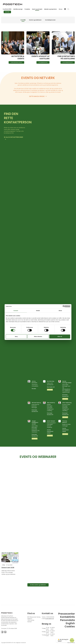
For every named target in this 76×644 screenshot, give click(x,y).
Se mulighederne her (43, 62)
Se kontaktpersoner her (68, 62)
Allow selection (38, 336)
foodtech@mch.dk (50, 619)
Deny (16, 336)
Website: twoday (71, 643)
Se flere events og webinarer (38, 585)
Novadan (34, 389)
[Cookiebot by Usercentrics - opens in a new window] (64, 306)
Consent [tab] (16, 310)
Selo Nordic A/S (51, 387)
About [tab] (60, 310)
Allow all (60, 336)
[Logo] (13, 4)
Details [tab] (38, 310)
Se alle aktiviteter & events (16, 62)
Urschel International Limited (50, 431)
